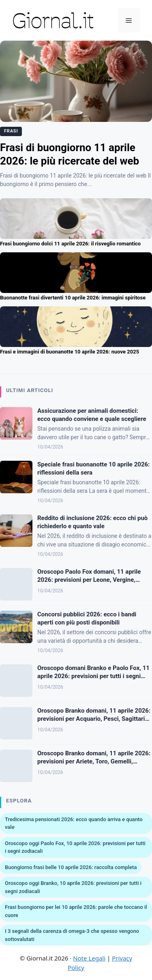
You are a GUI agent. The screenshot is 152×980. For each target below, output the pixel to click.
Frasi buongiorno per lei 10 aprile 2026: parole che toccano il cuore (76, 911)
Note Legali (89, 958)
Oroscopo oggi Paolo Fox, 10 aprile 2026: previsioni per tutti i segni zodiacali (75, 847)
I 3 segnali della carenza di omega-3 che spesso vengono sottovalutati (72, 935)
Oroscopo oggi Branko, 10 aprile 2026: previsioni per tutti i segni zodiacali (73, 887)
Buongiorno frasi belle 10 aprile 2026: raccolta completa (71, 867)
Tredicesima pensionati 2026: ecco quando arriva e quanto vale (74, 823)
